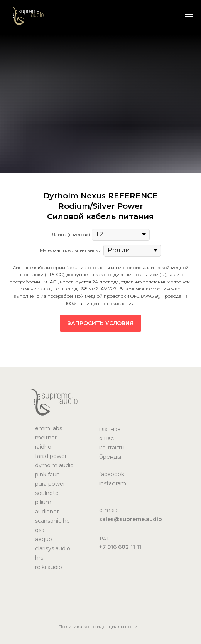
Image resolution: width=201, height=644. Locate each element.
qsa (40, 530)
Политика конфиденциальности (98, 626)
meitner (46, 438)
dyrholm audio (54, 465)
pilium (43, 502)
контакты (112, 448)
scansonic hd (52, 521)
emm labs (49, 428)
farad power (51, 456)
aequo (44, 539)
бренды (110, 457)
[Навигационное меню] (189, 15)
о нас (106, 438)
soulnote (47, 493)
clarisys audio (53, 548)
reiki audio (49, 567)
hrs (39, 558)
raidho (43, 447)
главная (110, 429)
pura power (50, 484)
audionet (47, 512)
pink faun (47, 475)
